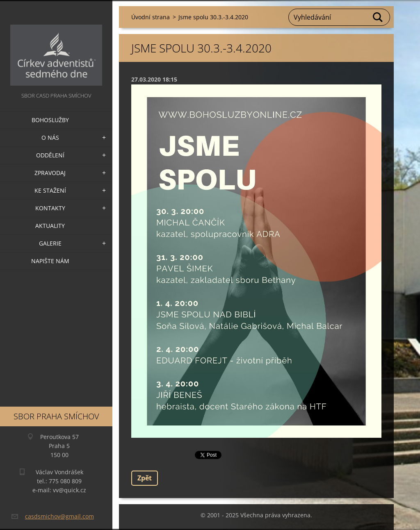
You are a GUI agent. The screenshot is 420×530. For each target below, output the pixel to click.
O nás (50, 138)
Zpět (145, 478)
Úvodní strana (151, 17)
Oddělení (50, 155)
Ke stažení (50, 190)
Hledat (378, 17)
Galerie (50, 243)
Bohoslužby (50, 120)
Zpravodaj (50, 173)
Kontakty (50, 208)
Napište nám (50, 261)
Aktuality (50, 226)
